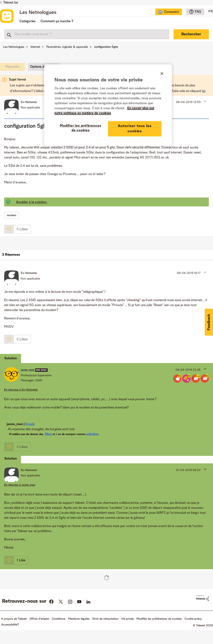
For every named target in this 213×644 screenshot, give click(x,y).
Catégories (28, 21)
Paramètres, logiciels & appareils (67, 47)
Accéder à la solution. (32, 202)
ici (204, 91)
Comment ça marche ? (57, 21)
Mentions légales (79, 619)
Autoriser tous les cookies (135, 129)
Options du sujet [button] (42, 67)
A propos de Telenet (14, 619)
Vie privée (127, 619)
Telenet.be (11, 3)
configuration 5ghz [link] (106, 47)
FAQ (198, 12)
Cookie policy (193, 619)
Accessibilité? (10, 625)
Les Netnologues (38, 13)
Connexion (171, 12)
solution (92, 434)
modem (12, 215)
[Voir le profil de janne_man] (28, 370)
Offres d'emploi (39, 619)
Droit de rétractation (105, 619)
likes (48, 434)
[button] (205, 101)
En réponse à (21, 390)
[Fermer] (162, 74)
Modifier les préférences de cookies (159, 619)
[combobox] (87, 34)
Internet (35, 47)
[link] (14, 68)
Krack (30, 424)
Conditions (59, 619)
